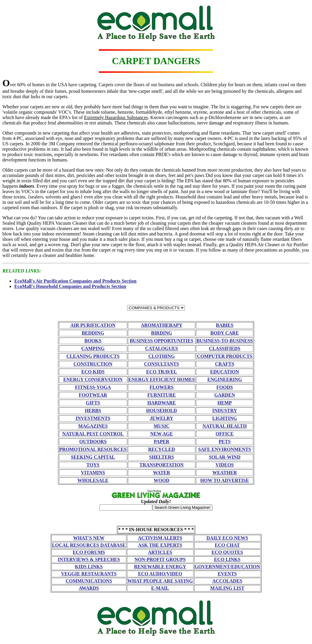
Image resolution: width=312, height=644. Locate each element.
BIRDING (162, 333)
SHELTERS (162, 457)
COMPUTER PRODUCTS (225, 356)
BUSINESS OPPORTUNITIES (161, 341)
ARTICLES (160, 552)
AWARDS (89, 588)
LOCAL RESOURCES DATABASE (89, 545)
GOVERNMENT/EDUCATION (227, 567)
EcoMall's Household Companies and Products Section (70, 286)
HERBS (93, 410)
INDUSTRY (225, 410)
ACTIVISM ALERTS (160, 538)
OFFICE (225, 434)
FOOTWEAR (93, 395)
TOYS (93, 465)
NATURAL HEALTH (225, 426)
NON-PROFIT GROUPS (160, 559)
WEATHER (225, 473)
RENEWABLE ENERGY (160, 567)
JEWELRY (162, 418)
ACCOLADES (227, 581)
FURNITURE (162, 395)
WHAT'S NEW (89, 538)
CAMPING (93, 348)
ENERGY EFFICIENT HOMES (162, 379)
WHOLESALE (93, 480)
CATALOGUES (162, 348)
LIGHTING (225, 418)
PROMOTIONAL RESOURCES (93, 449)
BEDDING (93, 333)
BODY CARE (225, 333)
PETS (225, 442)
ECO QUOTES (227, 552)
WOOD (162, 480)
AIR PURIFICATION (93, 325)
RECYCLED (162, 449)
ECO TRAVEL (162, 372)
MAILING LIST (227, 588)
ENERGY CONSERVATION (93, 379)
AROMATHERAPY (161, 325)
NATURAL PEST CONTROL (93, 434)
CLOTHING (162, 356)
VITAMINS (93, 473)
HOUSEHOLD (162, 410)
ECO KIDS (93, 372)
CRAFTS (225, 364)
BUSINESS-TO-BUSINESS (225, 341)
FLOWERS (162, 387)
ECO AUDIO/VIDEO (160, 574)
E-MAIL (160, 588)
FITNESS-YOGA (93, 387)
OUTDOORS (93, 442)
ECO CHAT (227, 545)
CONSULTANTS (161, 364)
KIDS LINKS (89, 567)
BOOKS (93, 341)
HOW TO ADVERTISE (225, 480)
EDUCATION (225, 372)
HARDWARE (162, 403)
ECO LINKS (227, 559)
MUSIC (161, 426)
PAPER (162, 442)
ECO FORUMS (89, 552)
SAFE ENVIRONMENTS (225, 449)
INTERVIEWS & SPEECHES (89, 559)
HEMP (225, 403)
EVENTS (227, 574)
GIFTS (93, 403)
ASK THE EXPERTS (160, 545)
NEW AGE (162, 434)
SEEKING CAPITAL (93, 457)
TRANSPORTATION (162, 465)
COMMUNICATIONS (89, 581)
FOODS (225, 387)
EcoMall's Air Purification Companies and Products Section (75, 281)
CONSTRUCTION (93, 364)
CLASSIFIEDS (225, 348)
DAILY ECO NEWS (227, 538)
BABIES (225, 325)
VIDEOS (225, 465)
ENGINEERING (225, 379)
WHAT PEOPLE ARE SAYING (160, 581)
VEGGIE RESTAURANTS (89, 574)
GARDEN (225, 395)
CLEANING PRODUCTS (93, 356)
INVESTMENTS (93, 418)
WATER (162, 473)
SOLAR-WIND (225, 457)
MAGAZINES (93, 426)
